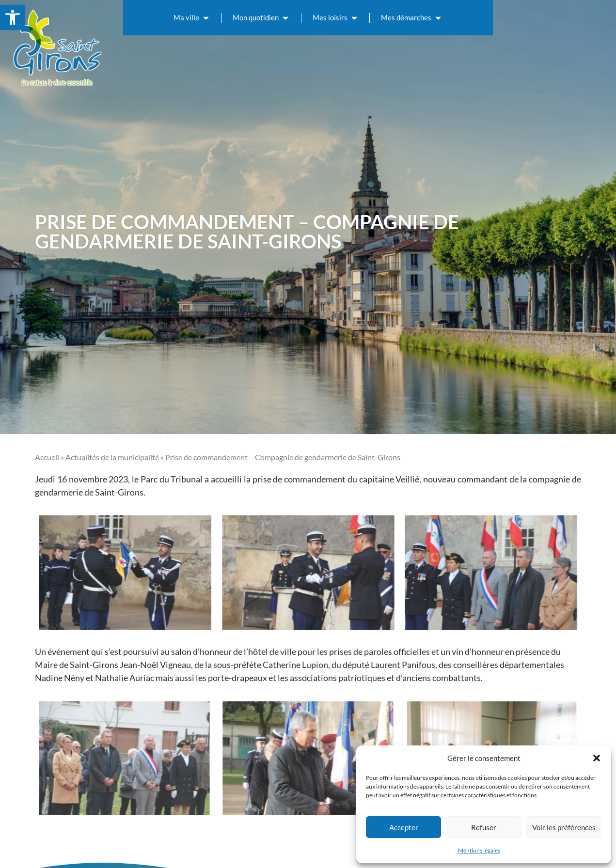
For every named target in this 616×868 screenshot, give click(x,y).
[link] (13, 17)
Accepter (404, 827)
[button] (597, 758)
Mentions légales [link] (479, 850)
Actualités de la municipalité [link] (112, 457)
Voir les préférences (564, 827)
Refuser (484, 827)
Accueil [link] (47, 457)
